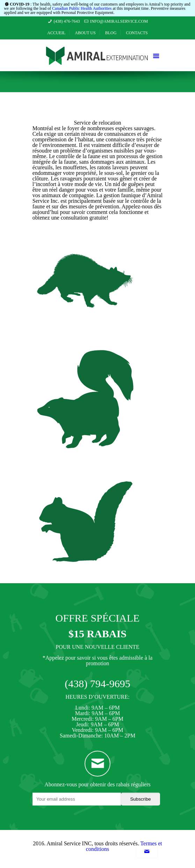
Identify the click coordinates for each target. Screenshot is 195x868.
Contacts (137, 33)
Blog (111, 33)
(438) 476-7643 (67, 21)
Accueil (56, 33)
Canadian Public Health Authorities (82, 8)
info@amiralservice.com (119, 21)
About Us (85, 33)
